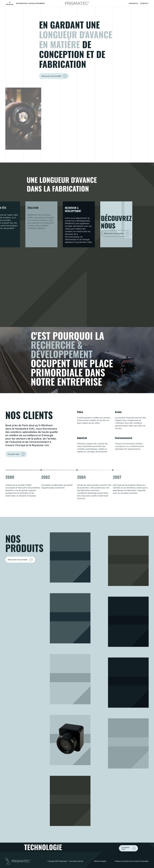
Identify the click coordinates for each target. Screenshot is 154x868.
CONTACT (144, 3)
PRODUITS (133, 3)
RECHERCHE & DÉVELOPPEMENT (31, 3)
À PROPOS (10, 3)
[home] (77, 3)
